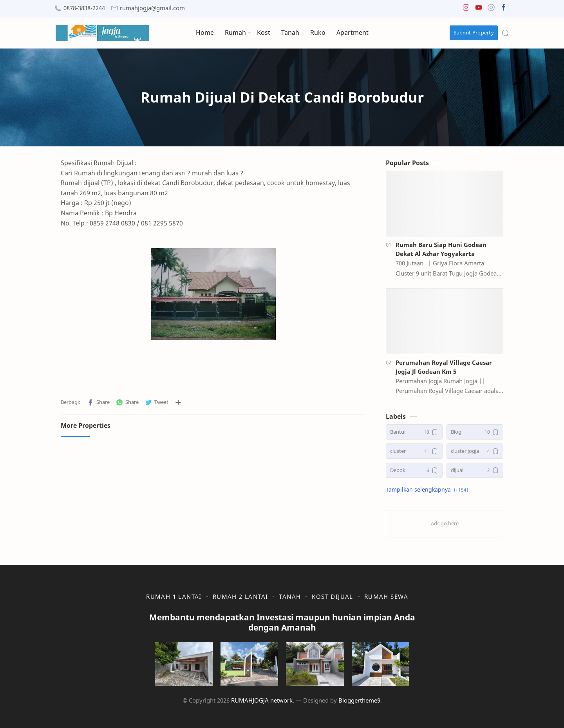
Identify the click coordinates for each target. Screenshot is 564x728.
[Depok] (414, 470)
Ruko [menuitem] (318, 32)
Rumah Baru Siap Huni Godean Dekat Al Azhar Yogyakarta (441, 249)
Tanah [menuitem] (290, 32)
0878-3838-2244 (84, 8)
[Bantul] (414, 432)
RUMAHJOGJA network (262, 700)
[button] (466, 9)
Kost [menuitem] (264, 32)
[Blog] (475, 432)
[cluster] (414, 451)
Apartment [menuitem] (352, 32)
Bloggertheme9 (359, 700)
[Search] (505, 33)
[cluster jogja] (475, 451)
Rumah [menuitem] (235, 32)
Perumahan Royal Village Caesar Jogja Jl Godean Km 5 (444, 367)
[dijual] (475, 470)
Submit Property (474, 32)
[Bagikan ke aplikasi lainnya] (178, 402)
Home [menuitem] (205, 32)
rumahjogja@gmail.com (152, 8)
